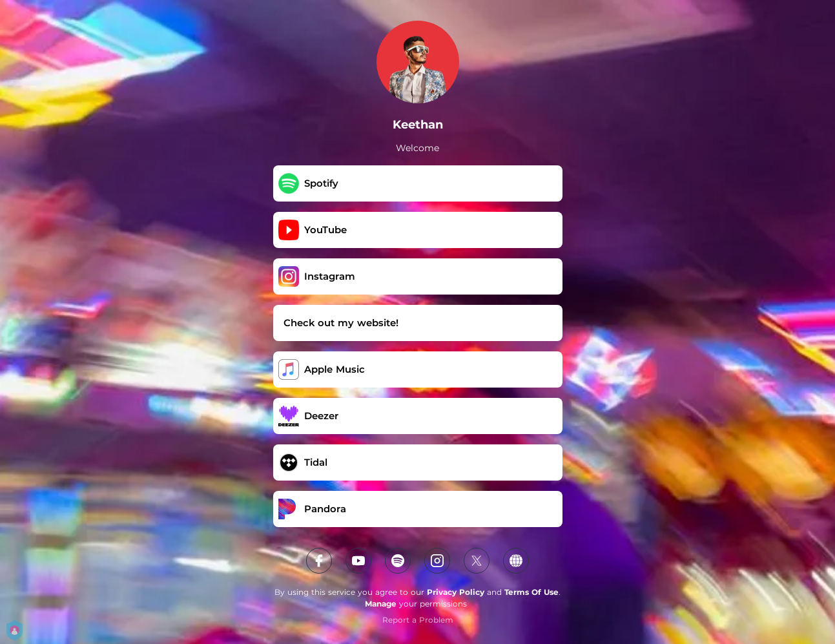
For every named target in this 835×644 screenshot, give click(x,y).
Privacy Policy (456, 592)
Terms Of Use (531, 592)
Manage (381, 604)
